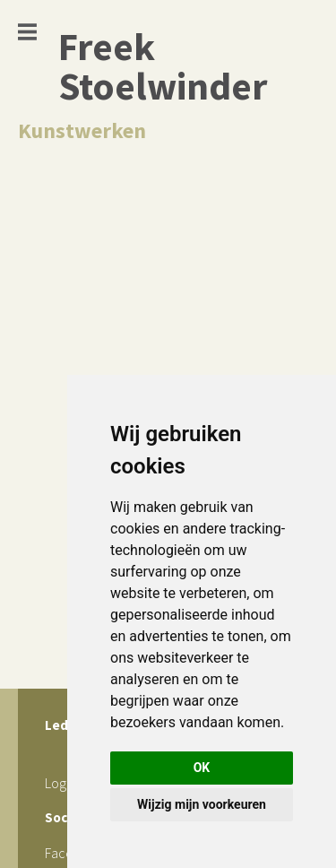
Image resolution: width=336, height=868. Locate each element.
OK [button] (202, 768)
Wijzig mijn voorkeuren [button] (202, 804)
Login (60, 783)
